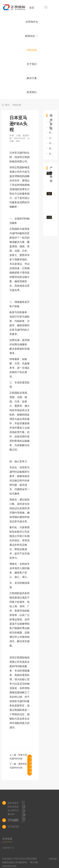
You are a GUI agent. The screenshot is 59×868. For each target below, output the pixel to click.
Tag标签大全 (8, 848)
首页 (32, 8)
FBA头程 (32, 50)
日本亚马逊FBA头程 (52, 122)
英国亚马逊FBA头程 (52, 127)
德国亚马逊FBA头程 (52, 148)
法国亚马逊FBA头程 (52, 138)
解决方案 (32, 78)
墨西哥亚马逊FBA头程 (52, 133)
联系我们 (32, 92)
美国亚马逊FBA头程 (52, 154)
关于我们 (32, 64)
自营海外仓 (32, 22)
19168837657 (16, 820)
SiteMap (53, 859)
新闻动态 (32, 36)
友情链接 (7, 839)
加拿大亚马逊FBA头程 (52, 143)
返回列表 (31, 765)
